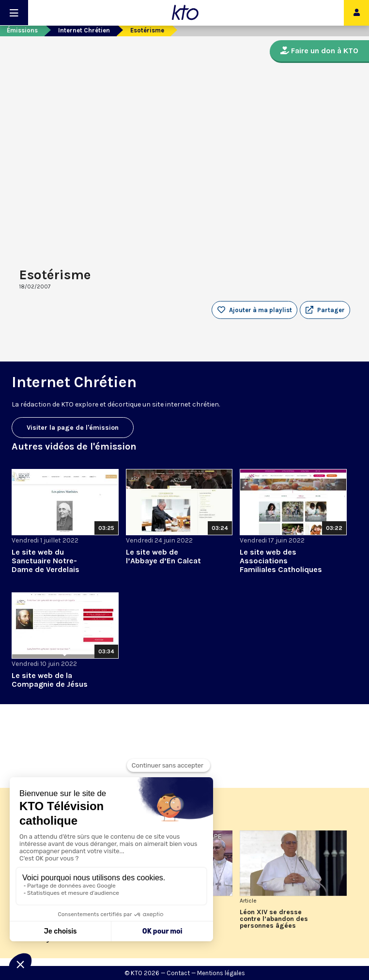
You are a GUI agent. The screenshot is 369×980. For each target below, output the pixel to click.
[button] (325, 310)
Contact (178, 973)
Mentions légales (221, 973)
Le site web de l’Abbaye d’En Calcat (163, 556)
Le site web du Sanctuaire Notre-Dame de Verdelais (46, 561)
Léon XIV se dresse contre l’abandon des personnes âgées (274, 919)
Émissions (22, 30)
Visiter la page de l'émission (73, 428)
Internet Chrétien (84, 30)
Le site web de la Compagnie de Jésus (50, 680)
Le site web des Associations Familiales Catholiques (281, 561)
